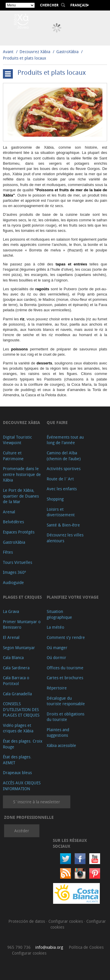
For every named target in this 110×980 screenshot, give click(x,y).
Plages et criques (22, 597)
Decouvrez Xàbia (35, 52)
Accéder (22, 831)
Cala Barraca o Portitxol (16, 681)
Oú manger (57, 648)
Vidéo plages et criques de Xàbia (18, 728)
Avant (8, 52)
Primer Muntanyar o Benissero (22, 624)
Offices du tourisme (65, 668)
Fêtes (8, 552)
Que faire (57, 422)
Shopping (55, 499)
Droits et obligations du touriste (66, 717)
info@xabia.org (49, 947)
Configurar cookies (66, 921)
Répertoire (57, 688)
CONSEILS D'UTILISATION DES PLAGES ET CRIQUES (21, 709)
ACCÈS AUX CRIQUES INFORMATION (22, 786)
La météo (55, 627)
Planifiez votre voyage (73, 597)
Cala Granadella (17, 694)
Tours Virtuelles (18, 562)
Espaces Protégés (19, 532)
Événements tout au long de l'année (65, 440)
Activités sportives (64, 469)
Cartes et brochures (65, 678)
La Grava (11, 611)
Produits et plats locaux (25, 58)
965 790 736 (19, 947)
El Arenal (11, 637)
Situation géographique (59, 614)
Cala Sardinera (16, 668)
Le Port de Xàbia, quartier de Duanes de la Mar (21, 496)
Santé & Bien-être (63, 525)
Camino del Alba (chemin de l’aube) (64, 456)
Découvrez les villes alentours (65, 538)
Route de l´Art (60, 479)
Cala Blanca (13, 657)
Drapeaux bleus (17, 773)
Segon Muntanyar (19, 648)
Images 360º (14, 572)
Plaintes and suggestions (58, 733)
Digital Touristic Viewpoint (17, 440)
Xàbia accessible (61, 745)
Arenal (9, 512)
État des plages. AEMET (17, 760)
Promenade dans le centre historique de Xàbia (22, 474)
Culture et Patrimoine (13, 456)
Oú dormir (56, 657)
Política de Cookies (86, 947)
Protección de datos (27, 921)
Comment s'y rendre (66, 637)
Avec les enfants (62, 489)
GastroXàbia (67, 52)
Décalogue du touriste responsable (66, 701)
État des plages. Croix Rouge (23, 744)
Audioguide (13, 582)
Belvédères (13, 522)
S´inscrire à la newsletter (37, 802)
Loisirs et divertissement (61, 512)
